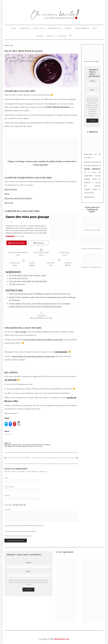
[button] (70, 36)
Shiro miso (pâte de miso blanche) (18, 198)
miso (28, 446)
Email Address (10, 487)
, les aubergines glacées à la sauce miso (33, 356)
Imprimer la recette (17, 243)
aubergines (10, 446)
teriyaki (40, 446)
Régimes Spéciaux (55, 28)
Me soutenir (62, 36)
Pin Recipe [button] (38, 243)
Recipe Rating (9, 505)
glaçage (20, 446)
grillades (24, 446)
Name (6, 478)
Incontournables (82, 28)
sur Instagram (11, 380)
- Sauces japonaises (27, 445)
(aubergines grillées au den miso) (44, 340)
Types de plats (39, 28)
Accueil (14, 28)
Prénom (92, 81)
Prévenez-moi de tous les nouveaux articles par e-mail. (19, 536)
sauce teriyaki (21, 332)
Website (7, 495)
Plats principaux (36, 445)
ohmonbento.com (62, 639)
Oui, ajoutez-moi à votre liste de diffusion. (20, 531)
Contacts (50, 36)
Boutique (40, 36)
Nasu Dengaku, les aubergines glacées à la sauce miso (54, 458)
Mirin (7, 194)
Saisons (68, 28)
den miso (15, 446)
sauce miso (35, 446)
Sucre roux (9, 203)
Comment (8, 510)
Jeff (10, 443)
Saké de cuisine (11, 189)
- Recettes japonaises (16, 445)
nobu (31, 446)
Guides (94, 28)
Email (92, 90)
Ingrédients (25, 28)
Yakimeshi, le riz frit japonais (19, 458)
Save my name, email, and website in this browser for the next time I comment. (25, 526)
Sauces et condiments (45, 445)
